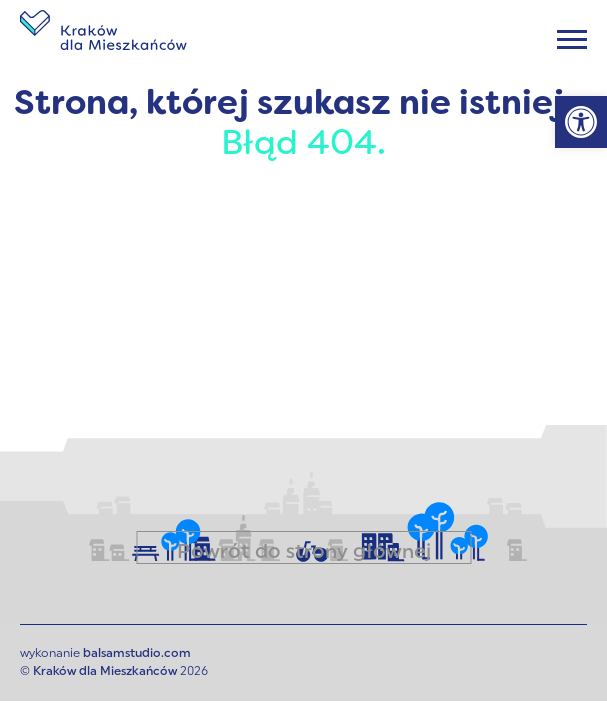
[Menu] (572, 39)
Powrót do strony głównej (304, 553)
